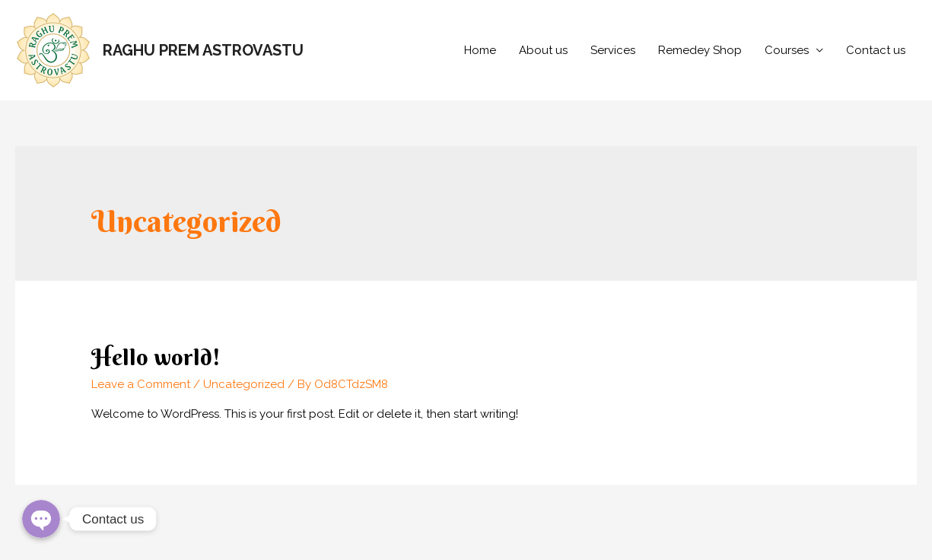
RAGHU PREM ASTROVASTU (203, 50)
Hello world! (156, 357)
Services (613, 50)
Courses (787, 50)
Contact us (876, 50)
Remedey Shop (700, 50)
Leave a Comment (141, 384)
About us (543, 50)
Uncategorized (244, 384)
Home (480, 50)
